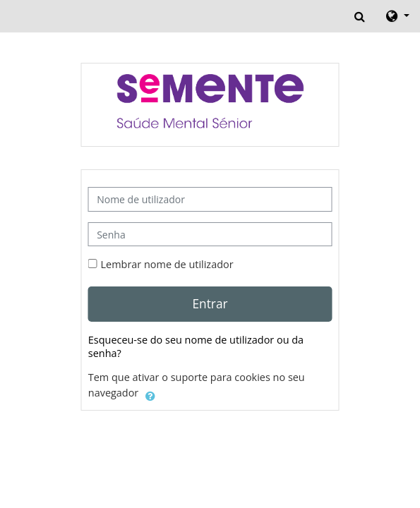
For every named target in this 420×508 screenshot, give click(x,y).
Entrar (210, 303)
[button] (361, 16)
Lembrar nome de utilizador (167, 264)
